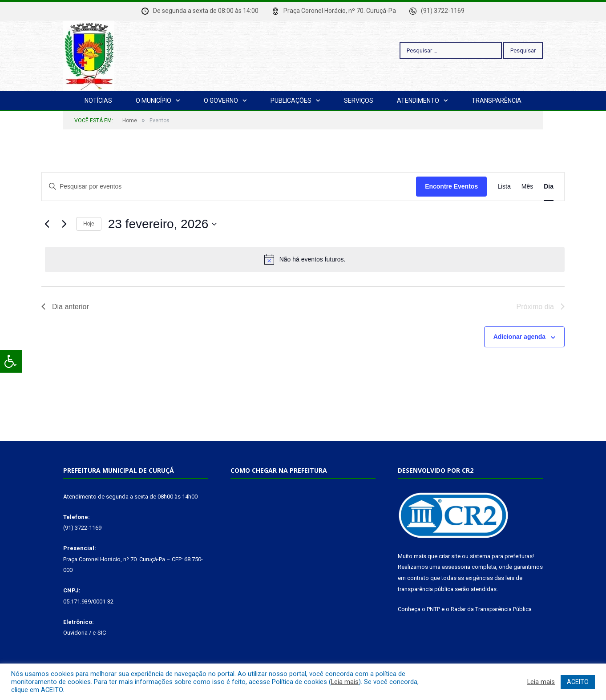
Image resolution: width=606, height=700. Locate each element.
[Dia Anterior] (47, 224)
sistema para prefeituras (501, 556)
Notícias (98, 101)
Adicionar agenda (519, 337)
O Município (154, 101)
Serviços (359, 101)
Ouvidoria (75, 633)
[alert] (305, 259)
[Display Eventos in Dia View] (549, 187)
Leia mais (345, 682)
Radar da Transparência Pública (491, 609)
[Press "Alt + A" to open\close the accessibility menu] (11, 361)
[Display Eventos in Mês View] (527, 187)
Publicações (291, 101)
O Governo (221, 101)
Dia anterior (65, 307)
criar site (450, 556)
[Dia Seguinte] (64, 224)
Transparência (497, 101)
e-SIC (99, 633)
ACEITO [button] (578, 682)
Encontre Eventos (451, 186)
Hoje (89, 224)
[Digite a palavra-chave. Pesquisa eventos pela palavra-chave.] (229, 187)
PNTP (433, 609)
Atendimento (418, 101)
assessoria (456, 567)
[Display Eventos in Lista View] (504, 187)
